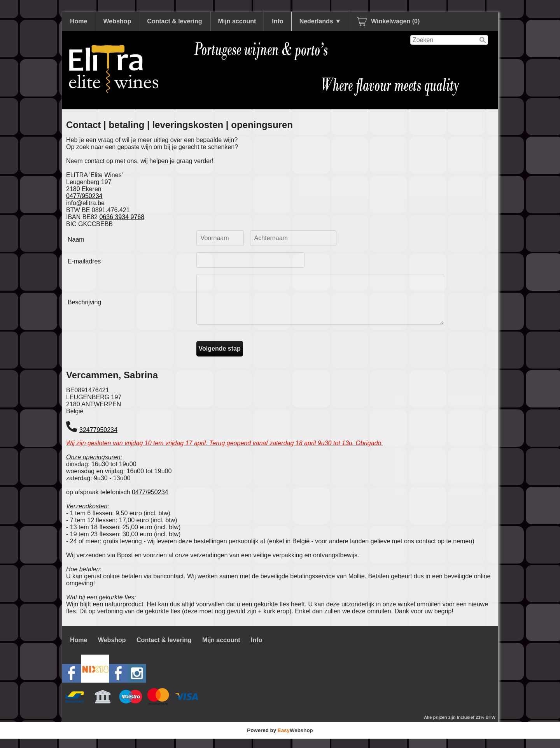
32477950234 (98, 439)
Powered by (280, 740)
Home (79, 21)
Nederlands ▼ (320, 21)
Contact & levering (174, 21)
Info (277, 21)
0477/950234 (84, 196)
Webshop (117, 21)
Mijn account (237, 21)
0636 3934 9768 (122, 217)
